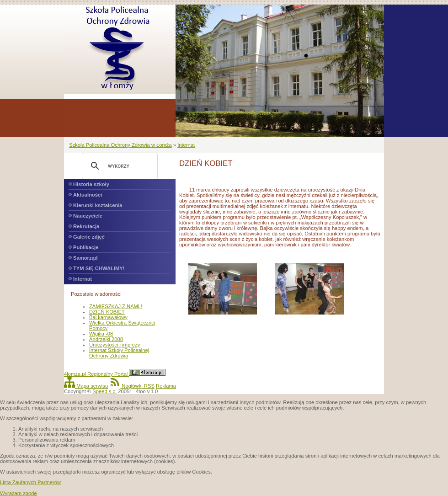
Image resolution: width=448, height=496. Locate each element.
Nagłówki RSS (132, 386)
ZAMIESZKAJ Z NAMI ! (116, 306)
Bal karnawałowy (108, 317)
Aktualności (88, 195)
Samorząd (85, 258)
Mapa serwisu (86, 386)
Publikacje (86, 247)
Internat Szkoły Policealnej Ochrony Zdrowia (119, 353)
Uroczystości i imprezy (115, 345)
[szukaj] (118, 166)
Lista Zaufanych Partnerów (30, 482)
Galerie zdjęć (89, 237)
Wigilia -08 (101, 334)
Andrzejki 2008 (106, 339)
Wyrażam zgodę (19, 493)
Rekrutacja (86, 226)
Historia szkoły (91, 184)
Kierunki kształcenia (98, 205)
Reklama (166, 386)
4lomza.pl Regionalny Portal (115, 374)
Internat (186, 145)
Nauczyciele (88, 216)
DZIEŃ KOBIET (107, 312)
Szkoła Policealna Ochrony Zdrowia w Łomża (120, 145)
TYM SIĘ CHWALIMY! (99, 268)
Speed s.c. (104, 391)
